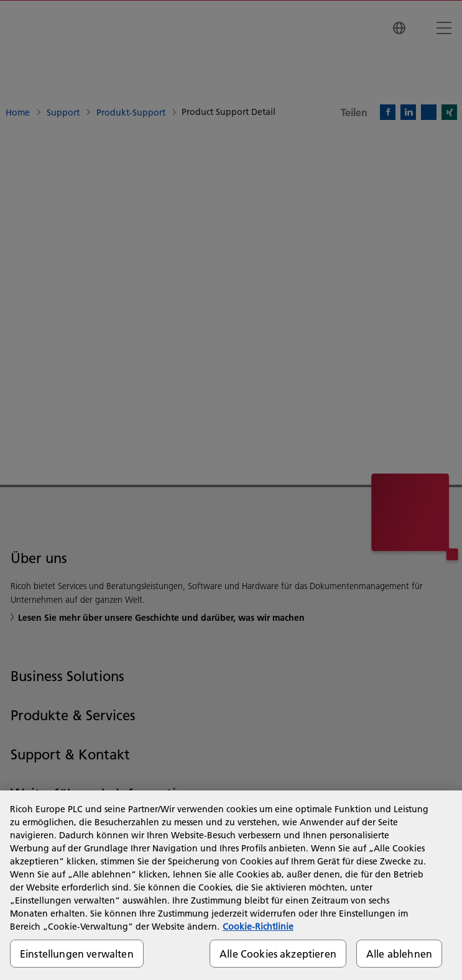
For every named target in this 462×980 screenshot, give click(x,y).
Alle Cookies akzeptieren (278, 954)
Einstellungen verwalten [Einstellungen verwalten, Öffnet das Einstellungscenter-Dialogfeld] (77, 954)
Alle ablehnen (399, 954)
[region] (231, 885)
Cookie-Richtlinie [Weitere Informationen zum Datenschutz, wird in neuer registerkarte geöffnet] (258, 927)
